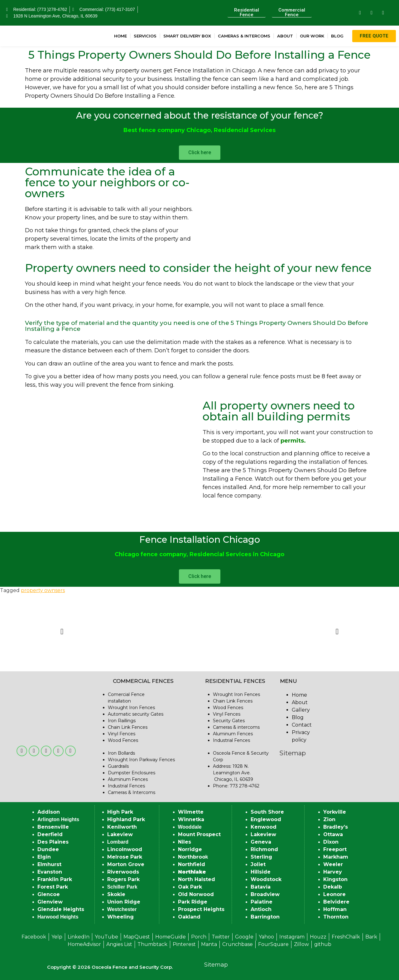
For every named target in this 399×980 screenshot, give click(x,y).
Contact (302, 725)
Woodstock (266, 879)
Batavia (261, 887)
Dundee (48, 849)
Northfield (192, 864)
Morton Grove (126, 864)
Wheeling (120, 917)
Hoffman (335, 909)
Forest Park (53, 887)
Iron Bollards (121, 753)
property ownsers (43, 590)
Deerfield (50, 834)
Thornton (336, 917)
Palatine (262, 902)
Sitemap (293, 753)
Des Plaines (53, 842)
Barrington (265, 917)
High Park (120, 812)
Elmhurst (49, 864)
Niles (185, 842)
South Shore (267, 812)
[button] (62, 631)
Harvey (333, 872)
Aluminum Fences (128, 779)
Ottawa (333, 834)
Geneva (261, 842)
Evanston (50, 872)
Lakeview (120, 834)
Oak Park (190, 887)
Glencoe (49, 894)
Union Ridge (124, 902)
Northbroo (192, 857)
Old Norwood (196, 894)
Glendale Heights (61, 909)
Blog (337, 36)
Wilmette (191, 812)
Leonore (334, 894)
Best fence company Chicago (167, 130)
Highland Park (126, 819)
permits (292, 441)
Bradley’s (336, 827)
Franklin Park (55, 879)
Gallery (301, 710)
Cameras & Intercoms (244, 36)
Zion (329, 819)
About (285, 36)
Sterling (261, 857)
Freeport (335, 849)
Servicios (145, 36)
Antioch (261, 909)
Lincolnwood (125, 849)
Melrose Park (125, 857)
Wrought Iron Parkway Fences (141, 760)
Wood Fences (123, 740)
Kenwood (264, 827)
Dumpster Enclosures (132, 773)
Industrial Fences (126, 786)
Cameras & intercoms (236, 727)
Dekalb (333, 887)
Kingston (335, 879)
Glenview (50, 902)
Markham (336, 857)
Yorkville (335, 812)
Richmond (264, 849)
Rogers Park (123, 879)
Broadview (265, 894)
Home (120, 36)
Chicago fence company (151, 554)
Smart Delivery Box (187, 36)
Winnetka (191, 819)
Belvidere (336, 902)
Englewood (266, 819)
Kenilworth (122, 827)
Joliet (258, 864)
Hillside (261, 872)
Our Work (312, 36)
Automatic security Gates (136, 714)
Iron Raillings (122, 721)
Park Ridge (193, 902)
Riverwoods (123, 872)
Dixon (331, 842)
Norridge (190, 849)
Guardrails (118, 766)
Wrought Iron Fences (131, 708)
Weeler (333, 864)
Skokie (116, 894)
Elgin (44, 857)
